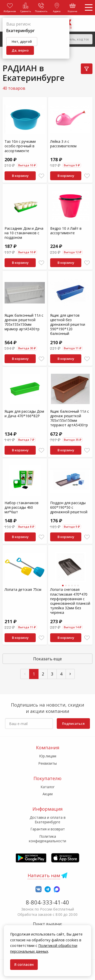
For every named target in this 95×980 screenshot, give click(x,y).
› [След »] (70, 673)
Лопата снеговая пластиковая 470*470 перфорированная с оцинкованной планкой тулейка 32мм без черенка (70, 601)
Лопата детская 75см (23, 589)
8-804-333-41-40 (48, 902)
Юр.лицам (48, 756)
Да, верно (20, 50)
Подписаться (73, 724)
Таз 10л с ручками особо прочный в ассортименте (20, 146)
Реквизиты (48, 763)
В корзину (20, 176)
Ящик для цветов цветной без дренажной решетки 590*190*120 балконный (68, 324)
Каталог (48, 787)
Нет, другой (22, 41)
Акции (48, 794)
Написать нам (44, 875)
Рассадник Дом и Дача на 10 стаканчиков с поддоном (24, 233)
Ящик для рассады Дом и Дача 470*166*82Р (24, 414)
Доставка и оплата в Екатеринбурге (48, 820)
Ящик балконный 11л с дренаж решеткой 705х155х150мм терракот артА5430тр (70, 418)
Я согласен (24, 964)
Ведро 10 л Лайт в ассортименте (66, 231)
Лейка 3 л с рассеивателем (63, 144)
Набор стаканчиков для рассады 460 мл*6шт (22, 507)
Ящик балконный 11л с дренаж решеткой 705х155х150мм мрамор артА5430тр (24, 322)
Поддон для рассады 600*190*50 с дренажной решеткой (69, 507)
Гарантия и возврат (48, 829)
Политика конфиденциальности (48, 839)
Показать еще (48, 659)
